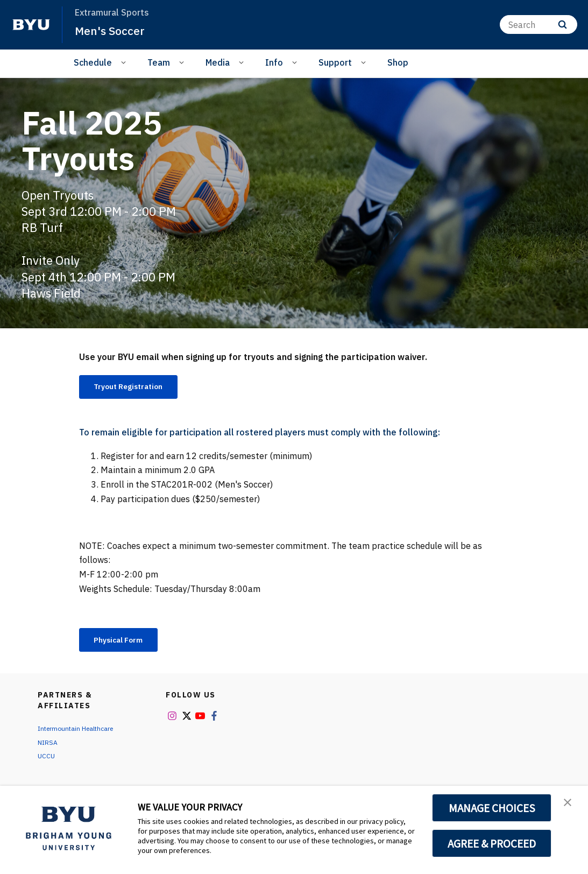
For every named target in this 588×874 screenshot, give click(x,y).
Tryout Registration (137, 388)
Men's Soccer (114, 30)
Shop (398, 62)
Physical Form (126, 644)
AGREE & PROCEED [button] (492, 843)
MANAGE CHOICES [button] (492, 808)
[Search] (539, 24)
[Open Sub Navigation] (125, 62)
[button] (570, 805)
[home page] (31, 25)
